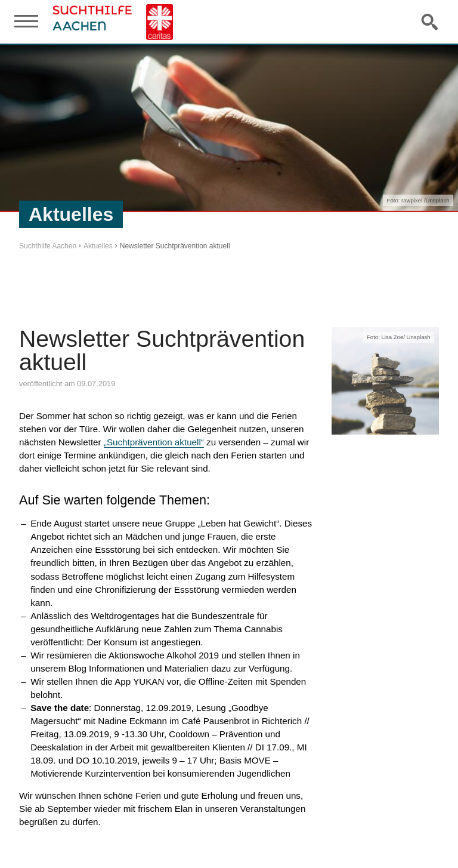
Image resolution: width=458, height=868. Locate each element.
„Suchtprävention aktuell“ (154, 442)
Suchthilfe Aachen (48, 246)
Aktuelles (98, 246)
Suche (431, 21)
